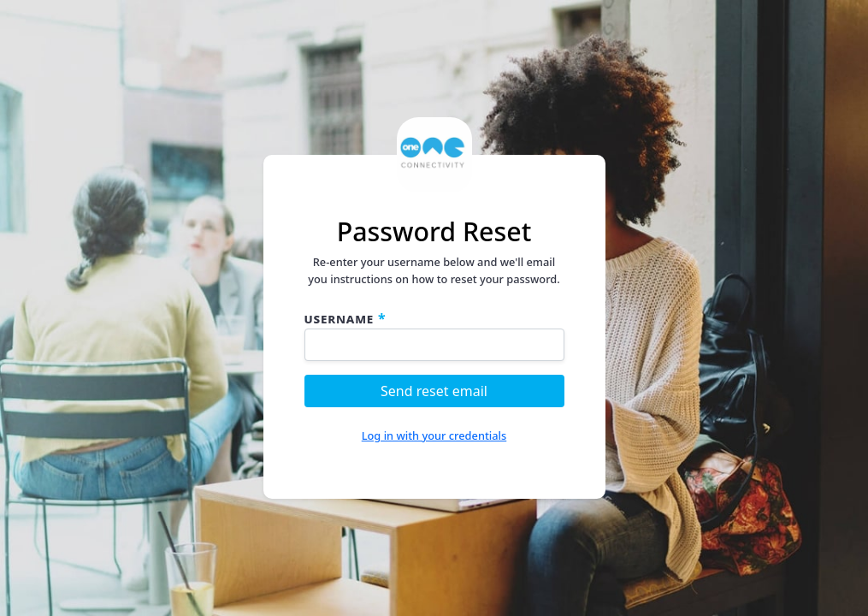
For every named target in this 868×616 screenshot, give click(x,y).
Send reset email (434, 391)
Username (340, 318)
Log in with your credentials (434, 435)
